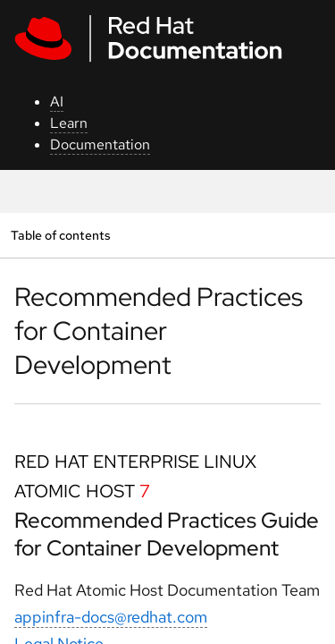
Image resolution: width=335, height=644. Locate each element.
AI (57, 102)
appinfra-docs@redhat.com (111, 617)
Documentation (100, 144)
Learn (69, 123)
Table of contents (60, 235)
